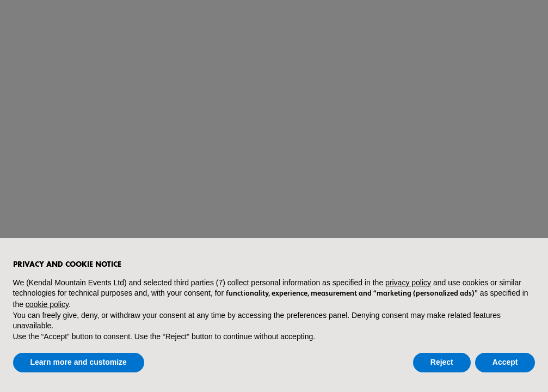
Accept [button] (505, 362)
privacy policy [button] (408, 283)
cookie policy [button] (47, 304)
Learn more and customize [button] (79, 362)
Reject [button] (442, 362)
